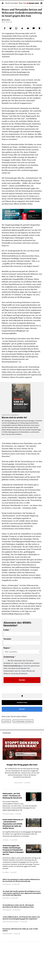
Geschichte (6, 721)
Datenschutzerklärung (12, 666)
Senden (22, 680)
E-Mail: (6, 630)
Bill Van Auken (6, 20)
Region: (7, 648)
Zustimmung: (9, 657)
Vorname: (7, 639)
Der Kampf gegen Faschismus (23, 721)
